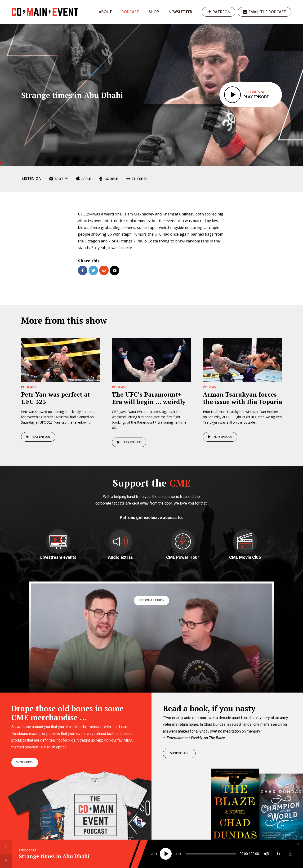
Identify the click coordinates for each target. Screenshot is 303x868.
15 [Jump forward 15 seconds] (178, 854)
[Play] (166, 854)
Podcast (130, 12)
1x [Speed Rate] (278, 854)
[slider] (211, 854)
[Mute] (266, 854)
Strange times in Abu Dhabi (54, 856)
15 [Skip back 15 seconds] (154, 854)
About (105, 12)
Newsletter (180, 12)
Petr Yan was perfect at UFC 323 (56, 398)
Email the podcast (267, 12)
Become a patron (152, 600)
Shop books (179, 753)
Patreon (221, 12)
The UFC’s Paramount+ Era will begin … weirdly (149, 398)
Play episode (38, 437)
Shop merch (25, 762)
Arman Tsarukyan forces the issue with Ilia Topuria (242, 398)
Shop (154, 12)
